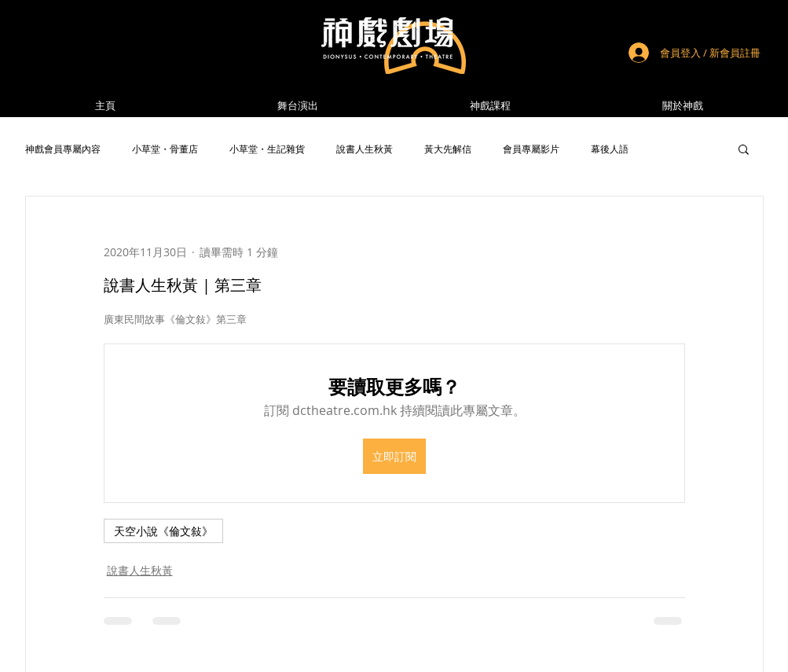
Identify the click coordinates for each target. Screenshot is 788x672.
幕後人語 (610, 149)
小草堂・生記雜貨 (267, 149)
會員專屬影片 (531, 149)
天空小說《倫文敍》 (163, 531)
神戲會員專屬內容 (63, 149)
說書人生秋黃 (365, 149)
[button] (683, 106)
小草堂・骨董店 (165, 149)
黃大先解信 (448, 149)
